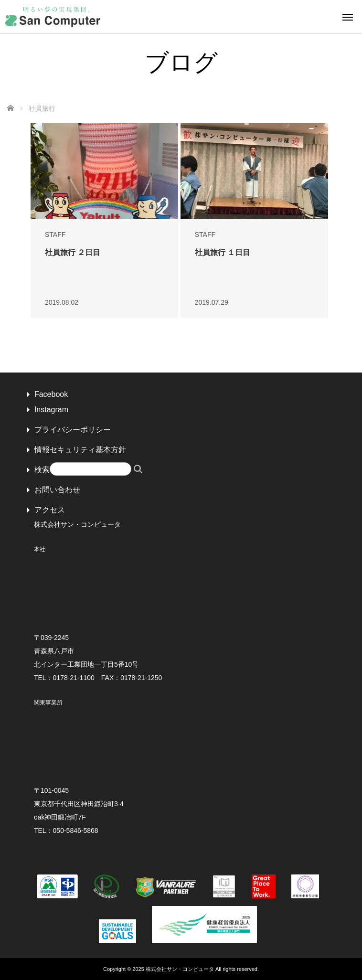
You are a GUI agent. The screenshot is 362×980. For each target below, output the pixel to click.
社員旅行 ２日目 (73, 252)
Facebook (51, 394)
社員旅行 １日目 (223, 252)
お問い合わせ (57, 490)
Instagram (51, 410)
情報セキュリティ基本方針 (80, 450)
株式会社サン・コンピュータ (180, 969)
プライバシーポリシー (73, 430)
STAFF (55, 234)
